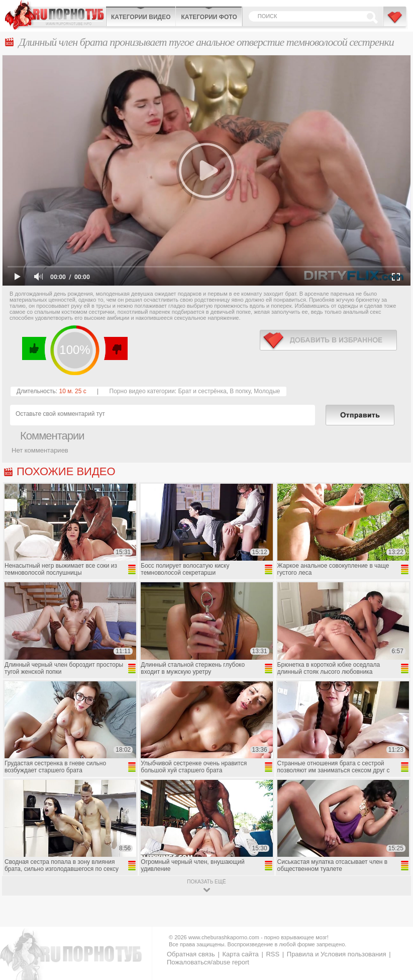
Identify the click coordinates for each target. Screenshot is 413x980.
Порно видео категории (142, 391)
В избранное (395, 22)
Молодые (267, 391)
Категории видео (141, 17)
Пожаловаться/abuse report (208, 962)
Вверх (394, 920)
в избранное (328, 340)
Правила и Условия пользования (337, 954)
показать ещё (206, 882)
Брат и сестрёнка (202, 391)
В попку (240, 391)
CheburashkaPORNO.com (55, 15)
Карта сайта (240, 954)
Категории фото (209, 17)
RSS (273, 954)
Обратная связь (191, 954)
